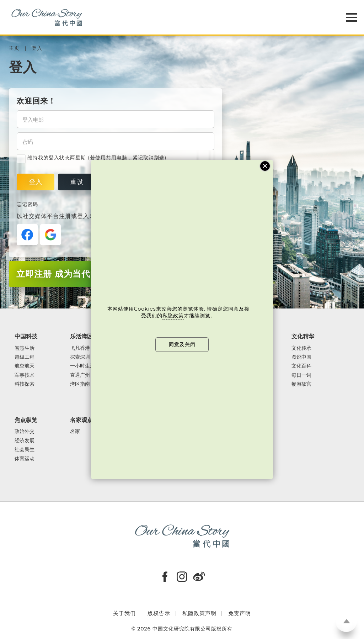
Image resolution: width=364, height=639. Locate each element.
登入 (37, 48)
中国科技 (26, 336)
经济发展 (25, 441)
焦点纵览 (26, 420)
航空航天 (25, 366)
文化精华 (303, 336)
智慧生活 (25, 348)
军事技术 (25, 375)
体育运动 (25, 459)
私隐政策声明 (199, 613)
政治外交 (25, 431)
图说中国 (301, 357)
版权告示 (159, 613)
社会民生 (25, 450)
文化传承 (301, 348)
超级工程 (25, 357)
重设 (77, 182)
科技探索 (25, 384)
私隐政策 (173, 316)
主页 (14, 48)
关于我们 (124, 613)
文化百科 (301, 366)
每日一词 (301, 375)
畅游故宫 (301, 384)
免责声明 (240, 613)
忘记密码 (27, 204)
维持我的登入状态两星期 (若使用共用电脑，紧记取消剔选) (92, 158)
